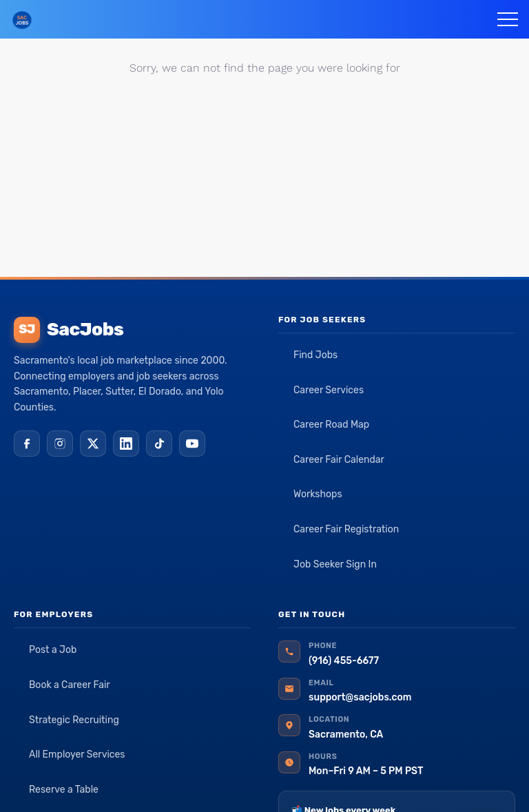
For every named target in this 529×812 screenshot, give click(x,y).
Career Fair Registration (346, 529)
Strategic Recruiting (74, 720)
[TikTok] (159, 444)
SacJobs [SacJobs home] (69, 330)
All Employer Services (77, 754)
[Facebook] (27, 444)
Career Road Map (331, 425)
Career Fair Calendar (339, 460)
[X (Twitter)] (93, 444)
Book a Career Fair (70, 685)
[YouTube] (192, 444)
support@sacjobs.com (360, 697)
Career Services (329, 390)
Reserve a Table (64, 790)
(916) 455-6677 (344, 661)
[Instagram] (60, 444)
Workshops (318, 494)
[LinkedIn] (126, 444)
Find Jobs (315, 355)
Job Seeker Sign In (335, 564)
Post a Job (53, 650)
